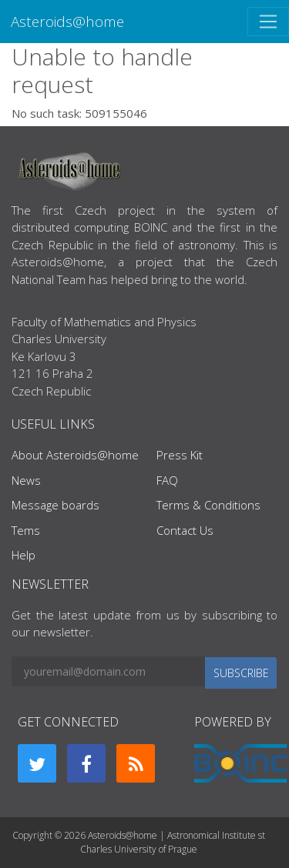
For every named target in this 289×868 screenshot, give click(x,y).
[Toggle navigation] (268, 22)
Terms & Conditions (208, 505)
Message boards (55, 505)
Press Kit (180, 455)
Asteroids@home (67, 21)
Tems (26, 530)
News (26, 480)
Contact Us (185, 530)
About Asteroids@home (75, 455)
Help (24, 555)
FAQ (167, 480)
